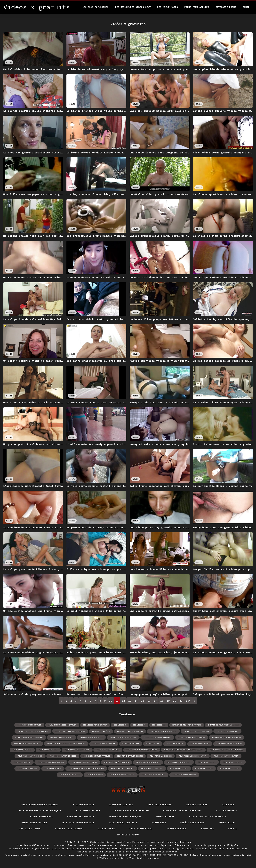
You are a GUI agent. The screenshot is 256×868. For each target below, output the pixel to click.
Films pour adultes (197, 7)
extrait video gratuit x (91, 737)
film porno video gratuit (148, 762)
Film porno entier (88, 810)
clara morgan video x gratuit (62, 725)
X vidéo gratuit (84, 805)
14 (136, 701)
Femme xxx (207, 829)
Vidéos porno (107, 829)
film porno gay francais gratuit (142, 750)
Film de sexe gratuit (69, 829)
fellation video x (175, 744)
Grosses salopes (197, 805)
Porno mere (159, 823)
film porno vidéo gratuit (179, 762)
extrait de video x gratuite (163, 731)
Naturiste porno (128, 835)
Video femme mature (34, 823)
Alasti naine (32, 855)
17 (155, 701)
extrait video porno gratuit (192, 737)
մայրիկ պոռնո (122, 855)
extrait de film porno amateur (187, 725)
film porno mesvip (22, 762)
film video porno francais (122, 775)
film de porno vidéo (200, 744)
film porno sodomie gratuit (84, 762)
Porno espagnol (177, 829)
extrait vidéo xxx (131, 744)
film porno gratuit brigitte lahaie (226, 750)
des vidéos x (120, 725)
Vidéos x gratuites (113, 858)
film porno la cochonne (161, 756)
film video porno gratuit (153, 775)
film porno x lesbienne (152, 768)
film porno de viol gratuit (229, 744)
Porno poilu (227, 823)
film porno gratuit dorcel (30, 756)
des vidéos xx (159, 725)
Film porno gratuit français (182, 810)
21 (181, 701)
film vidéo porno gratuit (184, 775)
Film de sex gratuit (81, 816)
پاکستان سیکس (76, 855)
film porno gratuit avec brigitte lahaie (183, 750)
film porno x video (179, 768)
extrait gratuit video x (61, 737)
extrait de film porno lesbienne (223, 725)
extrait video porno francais (157, 737)
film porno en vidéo (22, 750)
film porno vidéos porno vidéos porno (86, 768)
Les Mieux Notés (168, 7)
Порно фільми (13, 855)
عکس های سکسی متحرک (237, 855)
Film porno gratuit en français (40, 810)
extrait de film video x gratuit (33, 731)
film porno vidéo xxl (233, 762)
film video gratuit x (70, 775)
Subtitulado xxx (211, 855)
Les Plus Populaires (96, 7)
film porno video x (207, 762)
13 (130, 701)
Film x (233, 829)
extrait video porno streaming (226, 737)
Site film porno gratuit (78, 823)
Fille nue (228, 805)
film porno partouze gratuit (51, 762)
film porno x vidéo (204, 768)
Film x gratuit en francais (208, 816)
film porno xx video (229, 768)
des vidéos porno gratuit (95, 725)
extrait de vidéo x (101, 731)
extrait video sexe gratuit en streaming (66, 744)
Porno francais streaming (132, 810)
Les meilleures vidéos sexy (133, 7)
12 (123, 701)
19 (168, 701)
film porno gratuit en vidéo (63, 756)
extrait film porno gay (227, 731)
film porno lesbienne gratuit (193, 756)
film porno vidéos (53, 768)
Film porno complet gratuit (40, 805)
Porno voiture (165, 816)
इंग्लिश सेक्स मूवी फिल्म (161, 855)
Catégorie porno (226, 7)
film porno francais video (77, 750)
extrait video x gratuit (104, 744)
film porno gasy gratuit (108, 750)
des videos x (139, 725)
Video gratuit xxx (121, 805)
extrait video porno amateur (123, 737)
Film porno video (141, 829)
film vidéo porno (95, 775)
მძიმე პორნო (141, 855)
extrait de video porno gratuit (70, 731)
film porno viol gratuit (122, 768)
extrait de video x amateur (130, 731)
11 (117, 701)
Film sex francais (159, 805)
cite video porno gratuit (29, 725)
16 (149, 701)
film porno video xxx (27, 768)
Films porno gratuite (123, 823)
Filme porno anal (41, 816)
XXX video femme (30, 829)
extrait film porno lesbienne (29, 737)
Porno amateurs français (125, 816)
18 (162, 701)
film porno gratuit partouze (97, 756)
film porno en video (48, 750)
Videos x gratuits (54, 855)
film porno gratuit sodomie (130, 756)
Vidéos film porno (192, 823)
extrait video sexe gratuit (27, 744)
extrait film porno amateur (197, 731)
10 (111, 701)
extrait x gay (153, 744)
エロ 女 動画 (181, 855)
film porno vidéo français (117, 762)
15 (143, 701)
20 (175, 701)
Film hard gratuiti (98, 855)
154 (188, 701)
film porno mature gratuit (226, 756)
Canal (246, 7)
